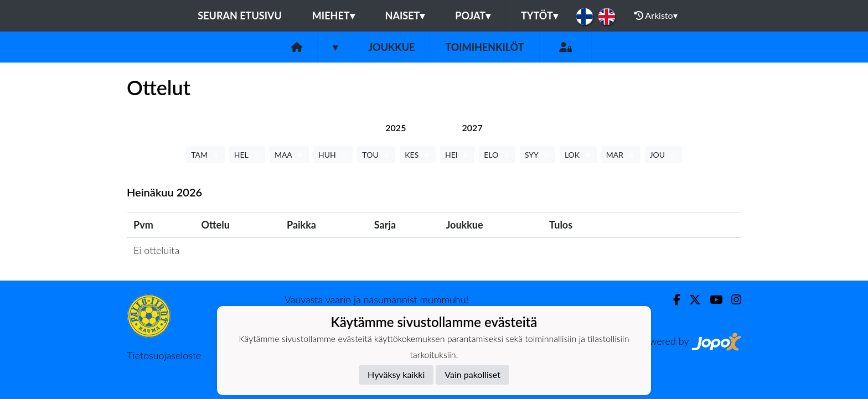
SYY (538, 155)
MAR (621, 155)
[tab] (396, 128)
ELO (497, 155)
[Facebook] (672, 300)
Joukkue (391, 47)
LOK (578, 155)
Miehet (334, 15)
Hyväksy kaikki (396, 374)
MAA (289, 155)
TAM (205, 155)
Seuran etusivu (240, 15)
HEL (247, 155)
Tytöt (539, 15)
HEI (457, 155)
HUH (333, 155)
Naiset (405, 15)
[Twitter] (691, 300)
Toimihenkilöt (484, 47)
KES (418, 155)
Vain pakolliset (472, 374)
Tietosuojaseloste (164, 355)
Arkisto (656, 15)
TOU (376, 155)
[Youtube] (712, 300)
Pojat (473, 15)
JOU (663, 155)
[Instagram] (732, 300)
